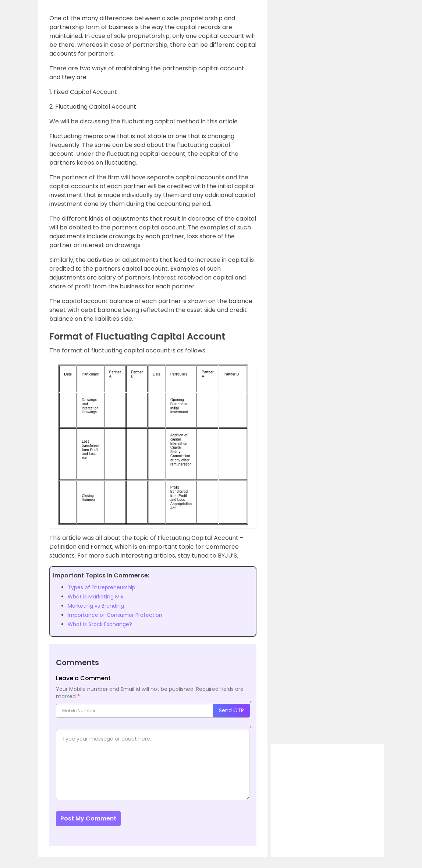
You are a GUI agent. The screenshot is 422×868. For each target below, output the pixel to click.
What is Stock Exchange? (100, 624)
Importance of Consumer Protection (115, 615)
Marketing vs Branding (96, 606)
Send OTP (231, 710)
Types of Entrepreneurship (102, 587)
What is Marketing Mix (95, 597)
